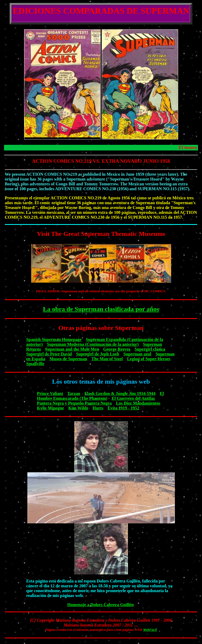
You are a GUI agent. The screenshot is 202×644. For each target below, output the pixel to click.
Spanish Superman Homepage (54, 339)
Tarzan (74, 393)
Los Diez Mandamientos (138, 403)
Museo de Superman (68, 359)
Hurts (98, 408)
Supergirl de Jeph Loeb (98, 354)
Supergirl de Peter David (49, 354)
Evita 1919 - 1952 (123, 408)
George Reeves (117, 349)
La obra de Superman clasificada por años (101, 309)
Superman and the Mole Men (72, 349)
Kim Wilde (78, 408)
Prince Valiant (50, 393)
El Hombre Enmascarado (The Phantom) (100, 396)
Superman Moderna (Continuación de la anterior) (93, 344)
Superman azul (137, 354)
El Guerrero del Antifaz (133, 398)
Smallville (35, 364)
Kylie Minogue (51, 408)
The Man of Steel (107, 359)
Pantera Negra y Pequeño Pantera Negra (74, 403)
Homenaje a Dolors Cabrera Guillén (101, 605)
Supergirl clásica (150, 349)
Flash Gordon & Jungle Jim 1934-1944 (120, 393)
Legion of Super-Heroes (149, 359)
